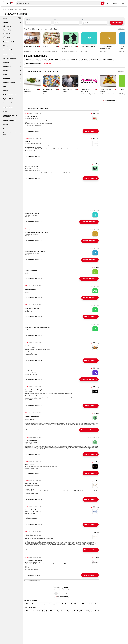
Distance (8, 34)
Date (55, 19)
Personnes (28, 19)
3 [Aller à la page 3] (66, 594)
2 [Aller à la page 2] (61, 594)
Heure (83, 19)
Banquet (64, 59)
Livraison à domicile (107, 59)
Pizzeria (44, 59)
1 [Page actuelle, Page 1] (56, 594)
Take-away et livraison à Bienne (90, 604)
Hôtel (36, 59)
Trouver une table (117, 23)
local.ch (5, 9)
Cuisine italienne (54, 59)
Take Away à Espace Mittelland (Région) (36, 611)
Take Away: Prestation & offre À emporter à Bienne (39, 604)
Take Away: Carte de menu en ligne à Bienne (67, 604)
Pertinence (8, 26)
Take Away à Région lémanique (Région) (61, 611)
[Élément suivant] (120, 42)
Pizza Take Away (74, 59)
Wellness (84, 59)
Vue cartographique (62, 596)
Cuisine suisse (94, 59)
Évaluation (8, 37)
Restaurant (28, 59)
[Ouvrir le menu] (123, 3)
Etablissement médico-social (33, 64)
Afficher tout (121, 29)
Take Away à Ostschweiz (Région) (83, 611)
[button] (109, 3)
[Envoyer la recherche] (102, 3)
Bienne (11, 9)
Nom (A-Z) (8, 30)
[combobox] (60, 3)
